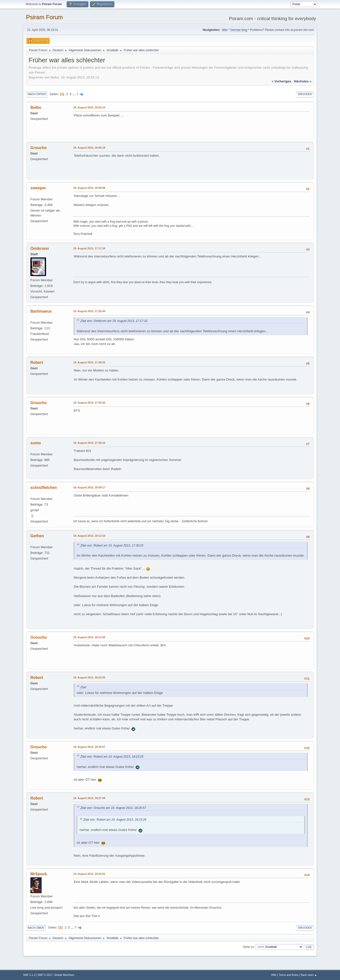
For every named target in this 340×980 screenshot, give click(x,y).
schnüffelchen (44, 488)
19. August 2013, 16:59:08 (89, 188)
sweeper (38, 188)
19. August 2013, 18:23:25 (89, 677)
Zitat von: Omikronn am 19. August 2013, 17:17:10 (114, 321)
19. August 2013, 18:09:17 (89, 487)
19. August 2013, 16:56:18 (89, 148)
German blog (239, 30)
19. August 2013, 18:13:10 (89, 536)
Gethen (37, 536)
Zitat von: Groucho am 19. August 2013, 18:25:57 (113, 808)
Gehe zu (248, 947)
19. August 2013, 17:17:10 (89, 248)
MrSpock (39, 874)
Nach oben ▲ (309, 975)
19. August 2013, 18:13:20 (89, 637)
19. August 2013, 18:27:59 (89, 798)
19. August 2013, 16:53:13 (89, 107)
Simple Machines (64, 975)
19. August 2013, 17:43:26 (89, 403)
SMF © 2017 (45, 975)
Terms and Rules (289, 975)
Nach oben (36, 928)
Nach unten (37, 94)
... (74, 94)
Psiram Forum (44, 17)
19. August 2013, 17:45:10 (89, 443)
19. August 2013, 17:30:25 (89, 362)
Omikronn (40, 248)
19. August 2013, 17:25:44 (89, 311)
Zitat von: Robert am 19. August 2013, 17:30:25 (112, 546)
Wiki (225, 30)
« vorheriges (281, 81)
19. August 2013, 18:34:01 (89, 874)
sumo (36, 443)
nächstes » (303, 81)
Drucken (305, 94)
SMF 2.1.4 (29, 975)
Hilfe (274, 975)
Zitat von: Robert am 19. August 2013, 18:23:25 (112, 757)
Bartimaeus (41, 311)
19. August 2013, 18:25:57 (89, 747)
